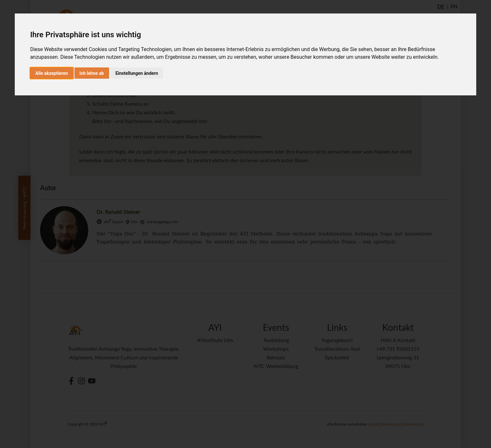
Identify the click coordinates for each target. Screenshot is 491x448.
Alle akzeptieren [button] (52, 73)
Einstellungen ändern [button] (137, 73)
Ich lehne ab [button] (92, 73)
